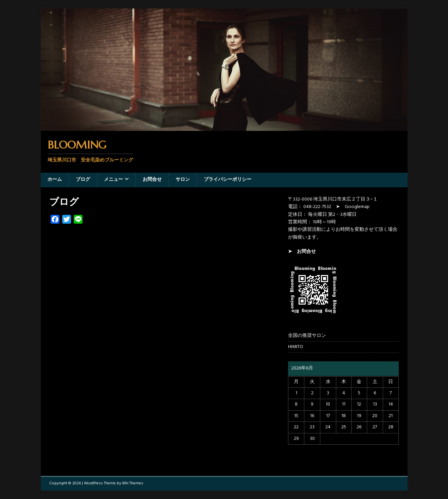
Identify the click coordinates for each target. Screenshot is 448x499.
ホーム (55, 180)
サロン (183, 180)
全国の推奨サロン (307, 336)
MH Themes (133, 483)
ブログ (83, 180)
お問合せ (152, 180)
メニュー (113, 180)
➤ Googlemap (353, 207)
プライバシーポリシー (228, 180)
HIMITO (295, 347)
